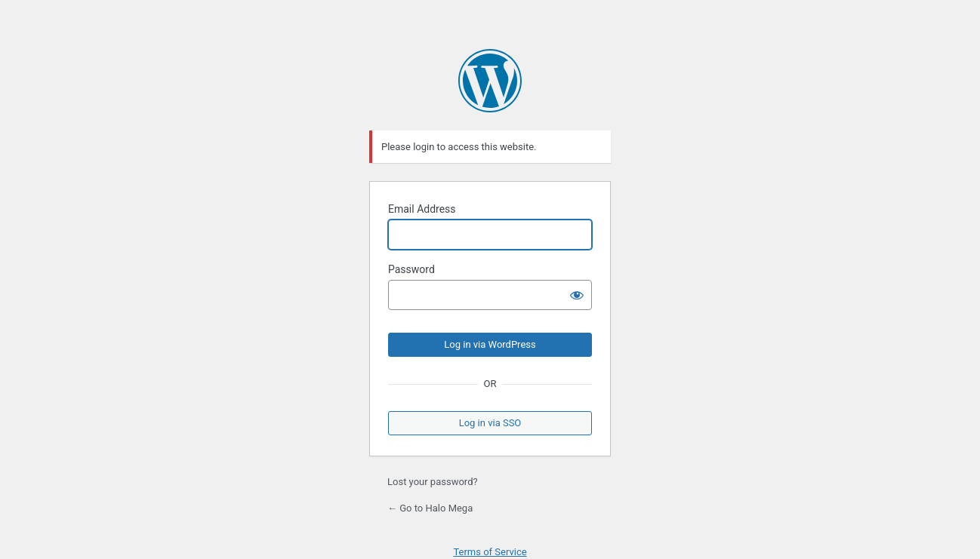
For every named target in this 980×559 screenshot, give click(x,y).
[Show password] (577, 295)
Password (411, 269)
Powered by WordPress (490, 81)
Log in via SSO (490, 423)
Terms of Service (490, 552)
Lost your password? (433, 482)
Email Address (422, 209)
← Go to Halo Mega (430, 508)
